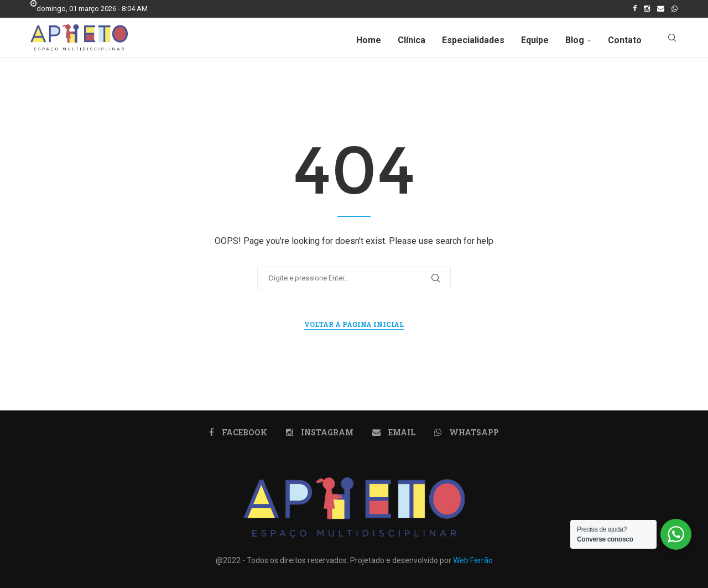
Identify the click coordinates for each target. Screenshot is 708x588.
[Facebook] (635, 9)
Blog (575, 40)
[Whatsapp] (675, 9)
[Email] (661, 9)
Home (369, 40)
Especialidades (473, 40)
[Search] (672, 40)
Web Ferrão (473, 560)
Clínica (412, 40)
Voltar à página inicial (354, 324)
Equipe (535, 40)
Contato (625, 40)
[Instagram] (647, 9)
